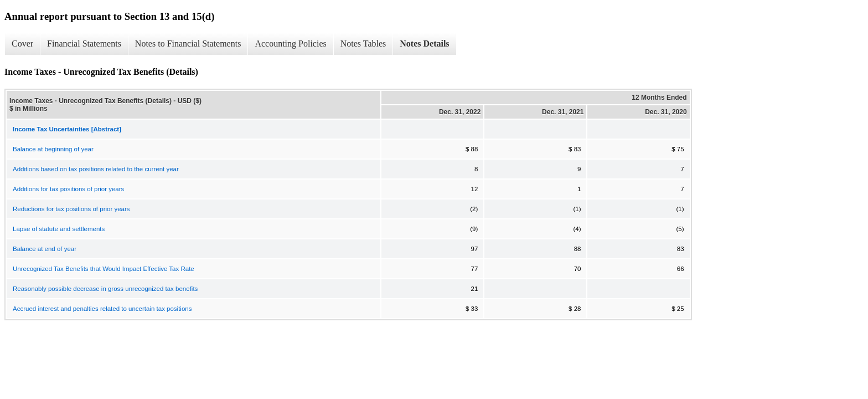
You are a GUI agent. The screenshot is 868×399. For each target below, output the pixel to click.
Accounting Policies (290, 44)
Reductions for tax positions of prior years (71, 209)
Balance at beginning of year (53, 149)
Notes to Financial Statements (188, 44)
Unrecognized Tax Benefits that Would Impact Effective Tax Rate (104, 269)
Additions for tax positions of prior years (68, 189)
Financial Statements (84, 44)
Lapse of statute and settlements (59, 229)
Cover (22, 44)
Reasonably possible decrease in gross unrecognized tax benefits (105, 289)
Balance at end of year (45, 249)
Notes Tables (363, 44)
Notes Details (424, 44)
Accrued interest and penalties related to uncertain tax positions (102, 309)
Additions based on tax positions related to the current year (96, 169)
